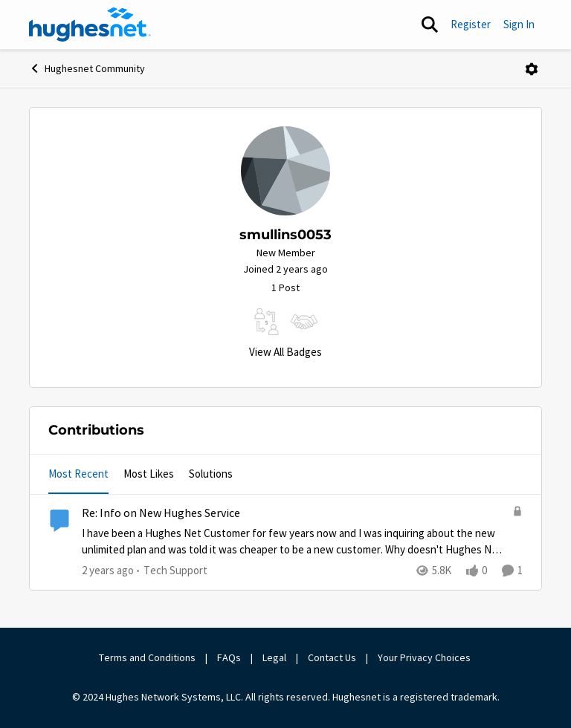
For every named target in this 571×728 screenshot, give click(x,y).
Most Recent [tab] (78, 474)
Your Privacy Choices (425, 657)
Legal (274, 657)
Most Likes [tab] (149, 474)
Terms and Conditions (147, 657)
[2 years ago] (108, 571)
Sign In (519, 24)
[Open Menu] (532, 69)
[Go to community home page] (90, 25)
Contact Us (332, 657)
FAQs (229, 657)
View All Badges (285, 352)
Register (471, 24)
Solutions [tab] (211, 474)
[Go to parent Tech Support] (172, 571)
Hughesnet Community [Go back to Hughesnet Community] (87, 68)
